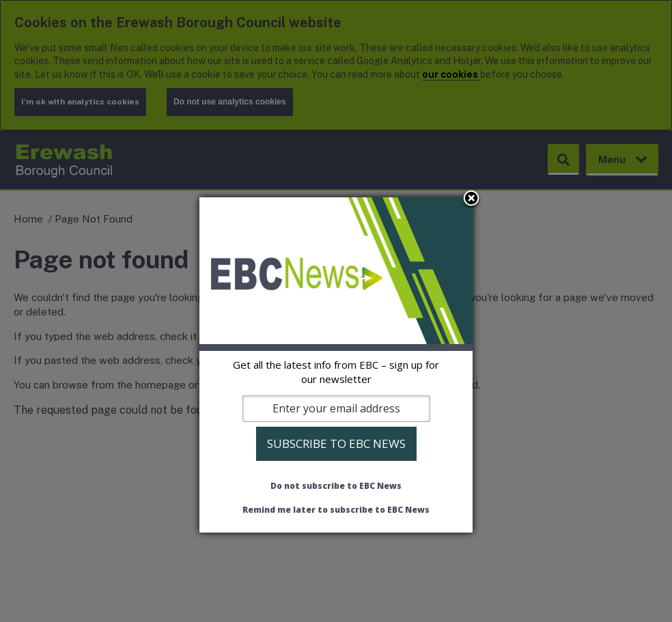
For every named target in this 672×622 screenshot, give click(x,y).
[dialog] (336, 365)
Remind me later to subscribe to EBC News (336, 510)
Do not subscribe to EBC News (336, 486)
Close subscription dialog (471, 199)
